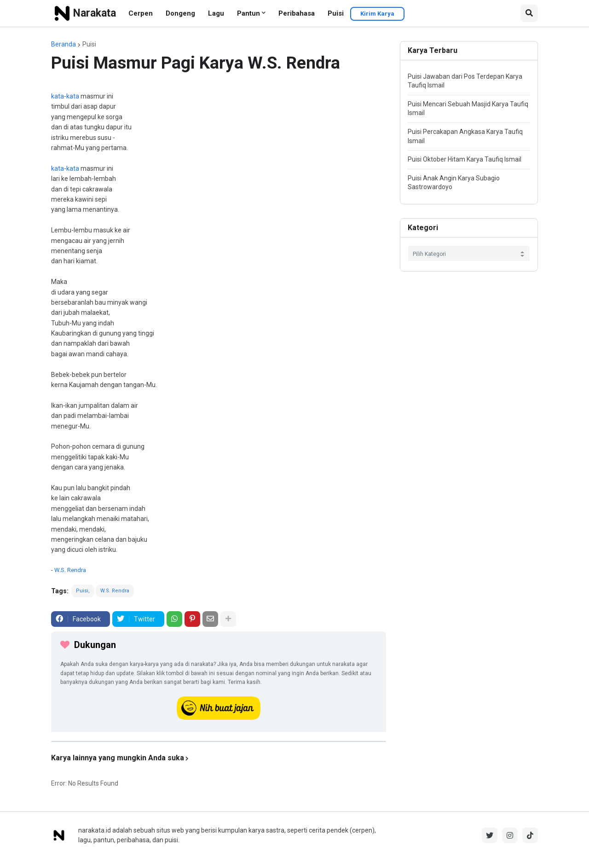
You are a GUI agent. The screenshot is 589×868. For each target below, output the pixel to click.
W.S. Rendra (70, 570)
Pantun (248, 13)
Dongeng (180, 13)
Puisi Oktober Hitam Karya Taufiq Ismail (465, 159)
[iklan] (219, 741)
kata (58, 96)
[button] (529, 13)
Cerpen (141, 13)
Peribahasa (297, 13)
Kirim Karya (377, 14)
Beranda (64, 44)
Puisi (336, 13)
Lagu (216, 13)
